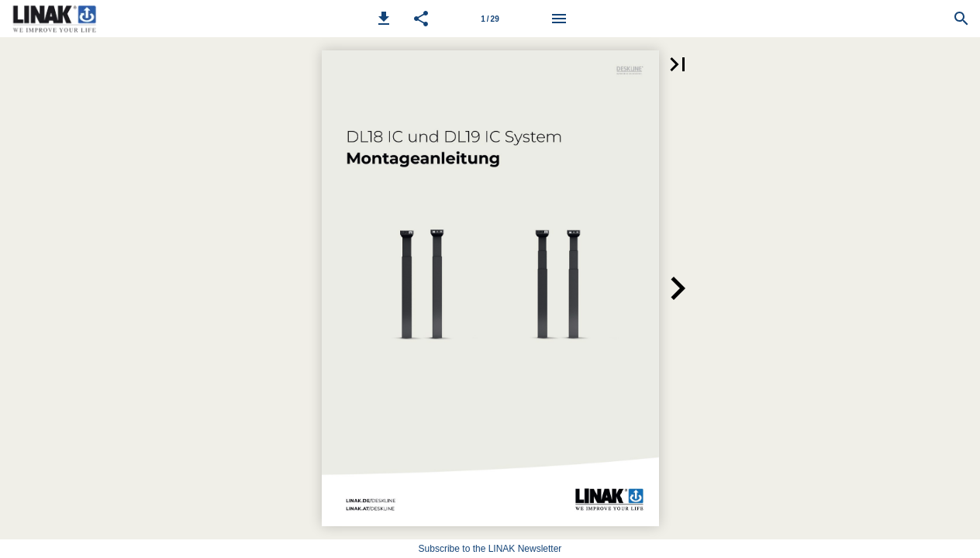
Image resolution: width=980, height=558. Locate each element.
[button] (384, 19)
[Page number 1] (490, 19)
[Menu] (559, 19)
